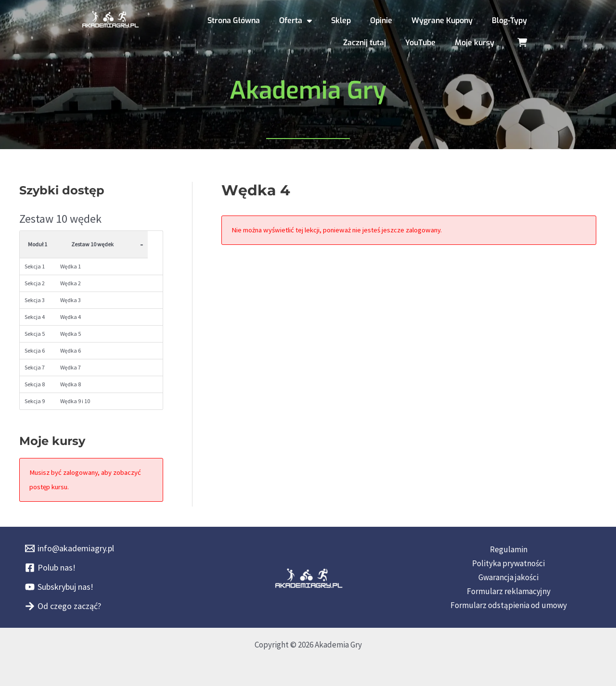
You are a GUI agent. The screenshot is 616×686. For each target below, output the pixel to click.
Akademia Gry (308, 90)
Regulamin (509, 549)
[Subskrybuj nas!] (59, 587)
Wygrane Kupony (442, 20)
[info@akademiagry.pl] (70, 548)
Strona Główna (234, 20)
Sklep (341, 20)
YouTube (420, 43)
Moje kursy (475, 43)
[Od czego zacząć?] (63, 606)
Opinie (381, 20)
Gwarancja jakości (508, 577)
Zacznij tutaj (365, 43)
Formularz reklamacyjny (509, 591)
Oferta (295, 21)
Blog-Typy (509, 20)
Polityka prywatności (508, 563)
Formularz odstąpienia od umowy (509, 605)
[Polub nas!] (50, 568)
